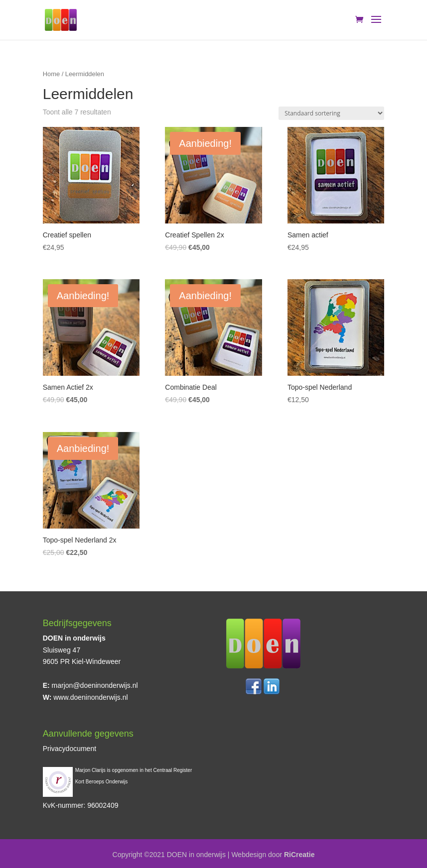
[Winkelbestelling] (331, 113)
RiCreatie (299, 855)
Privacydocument (70, 749)
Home (51, 74)
